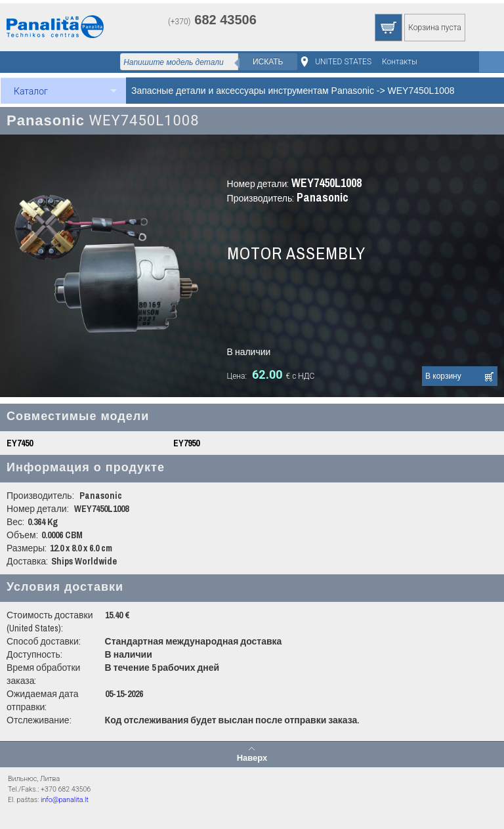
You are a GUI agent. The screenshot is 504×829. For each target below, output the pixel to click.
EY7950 (186, 443)
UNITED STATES (343, 62)
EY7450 (20, 443)
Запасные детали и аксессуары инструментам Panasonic (253, 91)
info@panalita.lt (65, 800)
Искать (268, 62)
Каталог (31, 91)
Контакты (400, 62)
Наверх (252, 757)
